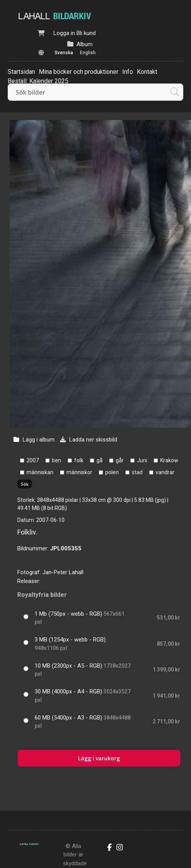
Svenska (64, 53)
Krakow (169, 460)
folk (79, 460)
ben (56, 460)
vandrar (165, 472)
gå (100, 460)
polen (112, 472)
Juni (142, 460)
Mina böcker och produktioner (79, 72)
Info (128, 72)
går (120, 460)
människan (40, 472)
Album (85, 44)
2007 (33, 460)
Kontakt (147, 72)
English (88, 53)
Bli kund (86, 33)
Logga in (64, 33)
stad (137, 472)
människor (79, 472)
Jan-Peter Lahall (63, 572)
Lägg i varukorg (99, 758)
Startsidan (21, 72)
